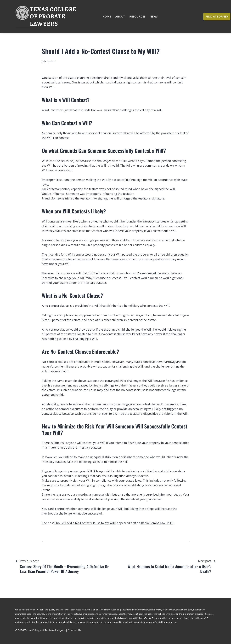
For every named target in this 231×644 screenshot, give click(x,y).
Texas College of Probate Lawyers (53, 16)
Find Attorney (217, 16)
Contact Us (75, 630)
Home (107, 16)
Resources (137, 16)
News (154, 16)
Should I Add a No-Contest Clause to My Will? (85, 523)
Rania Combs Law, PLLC (157, 523)
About (120, 16)
